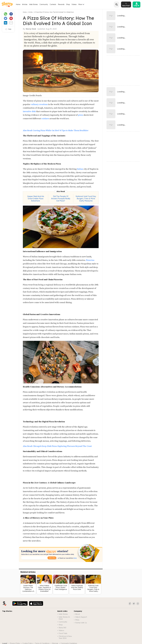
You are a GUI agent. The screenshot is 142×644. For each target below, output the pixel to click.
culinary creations (39, 104)
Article (30, 12)
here (75, 558)
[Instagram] (138, 604)
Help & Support (81, 617)
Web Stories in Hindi (64, 618)
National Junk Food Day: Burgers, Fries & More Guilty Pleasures (86, 199)
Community (44, 4)
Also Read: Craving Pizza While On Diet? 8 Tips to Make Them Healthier (56, 131)
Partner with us (81, 623)
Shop (68, 4)
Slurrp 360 (62, 628)
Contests (53, 4)
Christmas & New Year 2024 (65, 637)
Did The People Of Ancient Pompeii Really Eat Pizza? (61, 199)
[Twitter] (134, 604)
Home (18, 4)
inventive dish (29, 111)
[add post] (126, 4)
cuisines (45, 119)
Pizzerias (90, 260)
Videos (74, 4)
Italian (80, 169)
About (78, 614)
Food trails (63, 633)
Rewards (61, 4)
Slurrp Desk (31, 29)
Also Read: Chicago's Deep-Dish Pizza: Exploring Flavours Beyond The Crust (57, 446)
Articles (25, 4)
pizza (81, 115)
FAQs (77, 620)
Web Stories (33, 4)
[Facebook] (130, 604)
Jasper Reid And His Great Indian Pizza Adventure (36, 199)
